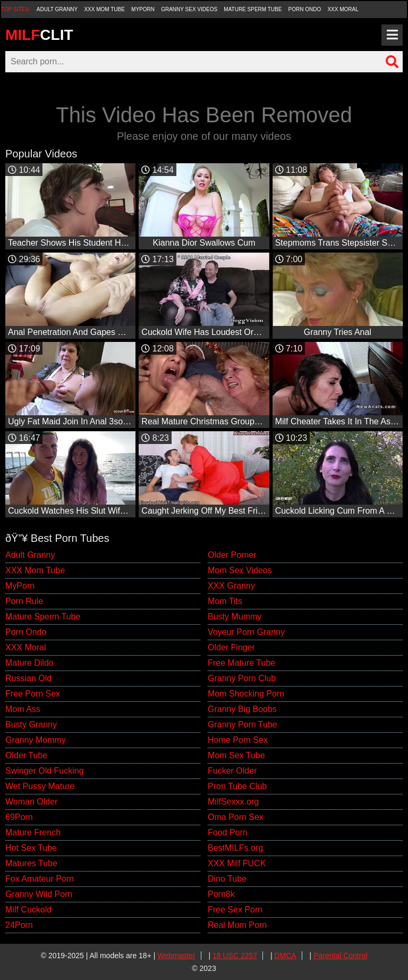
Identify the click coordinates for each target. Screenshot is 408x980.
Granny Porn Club (242, 678)
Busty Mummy (235, 617)
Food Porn (228, 832)
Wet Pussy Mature (40, 786)
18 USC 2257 (235, 956)
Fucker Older (232, 771)
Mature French (33, 832)
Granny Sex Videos (189, 9)
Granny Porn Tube (243, 724)
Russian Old (28, 678)
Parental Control (340, 956)
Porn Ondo (305, 9)
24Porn (19, 925)
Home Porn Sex (238, 740)
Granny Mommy (36, 740)
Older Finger (231, 647)
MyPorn (143, 9)
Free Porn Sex (33, 694)
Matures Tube (31, 863)
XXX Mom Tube (104, 9)
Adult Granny (57, 9)
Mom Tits (225, 601)
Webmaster (176, 956)
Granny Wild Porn (39, 894)
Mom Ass (23, 709)
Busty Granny (31, 724)
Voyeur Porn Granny (246, 632)
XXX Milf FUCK (237, 863)
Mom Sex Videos (240, 570)
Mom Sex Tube (236, 755)
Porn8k (221, 894)
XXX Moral (343, 9)
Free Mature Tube (241, 663)
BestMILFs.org (235, 848)
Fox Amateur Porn (40, 879)
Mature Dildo (29, 663)
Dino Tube (227, 879)
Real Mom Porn (237, 925)
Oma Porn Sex (236, 817)
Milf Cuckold (28, 910)
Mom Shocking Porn (246, 694)
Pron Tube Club (237, 786)
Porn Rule (24, 601)
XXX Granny (231, 586)
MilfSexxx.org (233, 802)
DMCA (285, 956)
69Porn (19, 817)
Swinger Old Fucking (45, 771)
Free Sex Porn (235, 910)
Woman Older (31, 802)
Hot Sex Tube (31, 848)
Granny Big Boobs (242, 709)
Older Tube (26, 755)
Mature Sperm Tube (253, 9)
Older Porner (232, 555)
